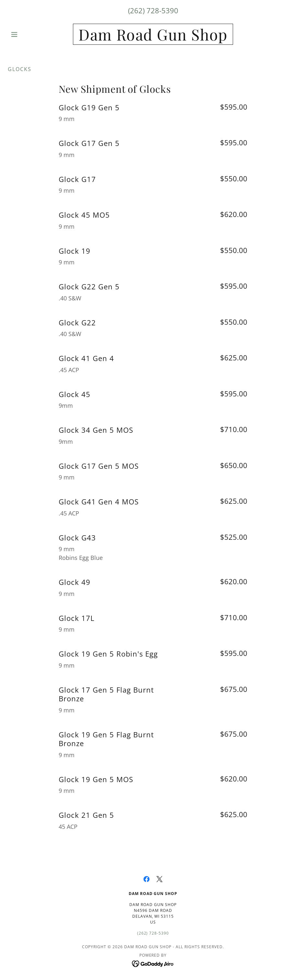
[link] (153, 39)
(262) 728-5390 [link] (153, 10)
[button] (29, 34)
